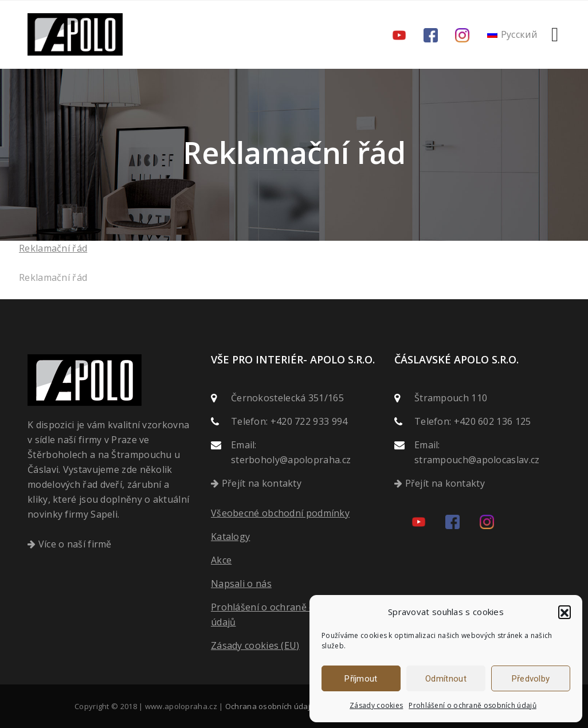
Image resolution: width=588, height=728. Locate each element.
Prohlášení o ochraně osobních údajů (473, 705)
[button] (565, 612)
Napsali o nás (241, 584)
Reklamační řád (53, 248)
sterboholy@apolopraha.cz (291, 460)
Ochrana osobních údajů (270, 706)
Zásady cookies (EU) (255, 645)
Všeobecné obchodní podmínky (280, 513)
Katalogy (230, 537)
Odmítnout (446, 679)
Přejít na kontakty (262, 483)
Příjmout (361, 679)
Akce (221, 560)
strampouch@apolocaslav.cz (477, 460)
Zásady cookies (376, 705)
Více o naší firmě (75, 544)
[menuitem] (512, 35)
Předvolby (531, 679)
